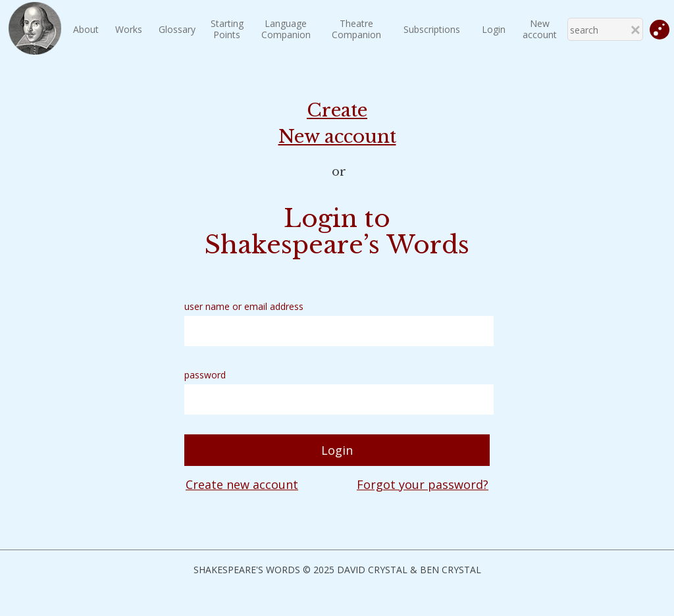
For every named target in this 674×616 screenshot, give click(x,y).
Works (129, 29)
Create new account (242, 484)
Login (494, 29)
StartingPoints (227, 29)
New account (540, 29)
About (86, 29)
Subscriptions (432, 29)
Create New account (337, 123)
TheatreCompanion (356, 29)
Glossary (177, 29)
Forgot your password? (423, 484)
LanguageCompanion (286, 29)
